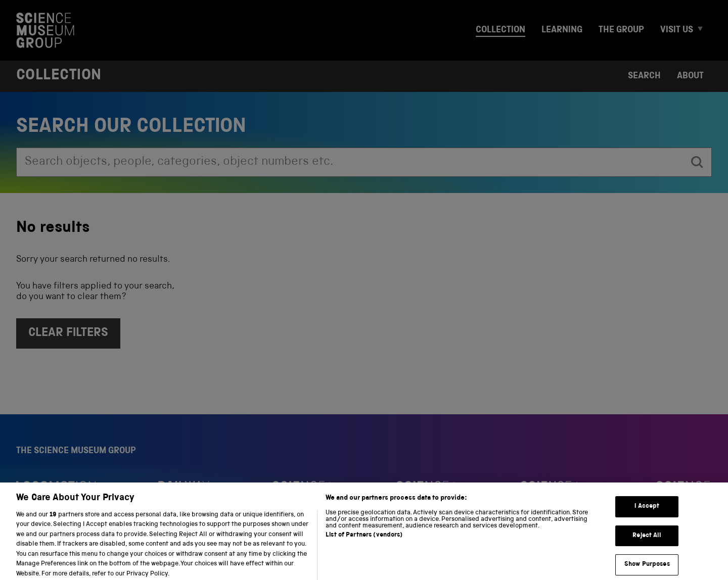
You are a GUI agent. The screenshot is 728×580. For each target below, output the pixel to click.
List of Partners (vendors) (364, 542)
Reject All (647, 542)
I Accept (647, 514)
